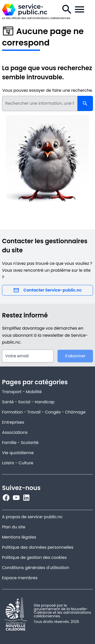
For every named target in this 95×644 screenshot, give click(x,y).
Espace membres (20, 578)
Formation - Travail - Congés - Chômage (44, 412)
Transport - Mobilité (22, 392)
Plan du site (14, 527)
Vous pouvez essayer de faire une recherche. (48, 90)
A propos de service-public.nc (32, 517)
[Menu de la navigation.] (80, 9)
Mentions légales (19, 537)
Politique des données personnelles (38, 547)
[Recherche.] (67, 9)
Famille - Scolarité (20, 443)
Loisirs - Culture (18, 463)
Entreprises (13, 422)
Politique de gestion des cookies (34, 557)
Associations (15, 432)
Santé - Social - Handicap (28, 402)
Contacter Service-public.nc (47, 290)
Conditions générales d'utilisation (36, 568)
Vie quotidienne (18, 453)
